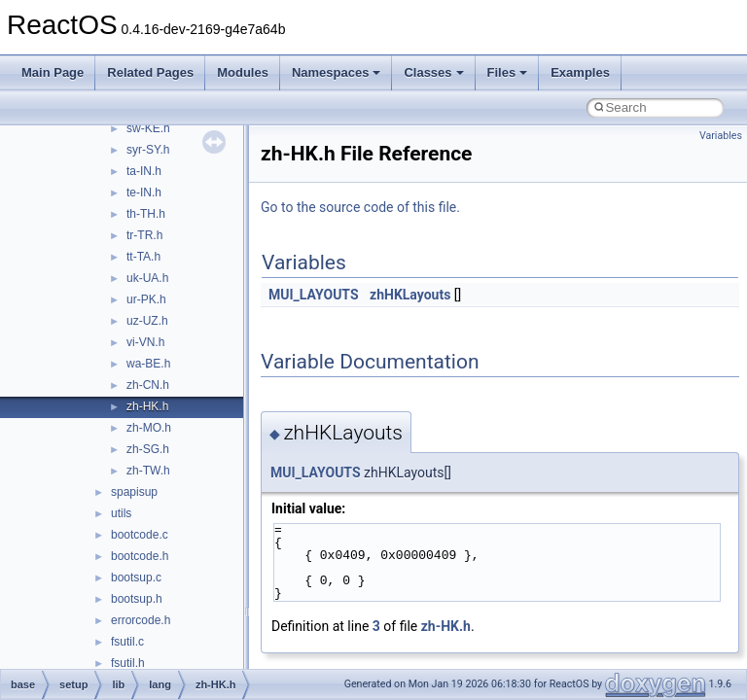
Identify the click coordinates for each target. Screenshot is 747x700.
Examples (580, 72)
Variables (721, 136)
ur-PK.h (146, 299)
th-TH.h (146, 214)
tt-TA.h (143, 257)
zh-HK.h (147, 406)
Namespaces (337, 72)
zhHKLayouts (410, 295)
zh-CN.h (148, 385)
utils (121, 513)
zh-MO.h (149, 428)
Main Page (53, 72)
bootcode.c (140, 535)
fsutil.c (127, 642)
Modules (243, 72)
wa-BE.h (148, 364)
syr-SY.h (148, 150)
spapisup (134, 492)
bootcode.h (140, 556)
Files (508, 72)
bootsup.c (136, 577)
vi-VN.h (145, 342)
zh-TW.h (148, 471)
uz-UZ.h (147, 321)
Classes (433, 72)
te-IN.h (144, 192)
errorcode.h (141, 620)
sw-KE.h (148, 128)
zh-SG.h (148, 449)
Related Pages (150, 72)
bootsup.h (137, 599)
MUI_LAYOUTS (314, 295)
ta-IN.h (144, 171)
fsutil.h (128, 663)
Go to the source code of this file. (360, 207)
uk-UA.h (147, 278)
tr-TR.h (144, 235)
